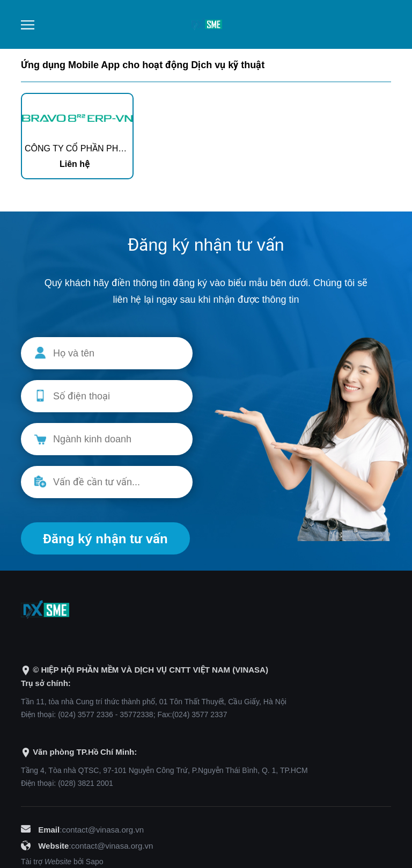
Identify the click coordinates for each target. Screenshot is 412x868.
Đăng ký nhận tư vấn (105, 539)
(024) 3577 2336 (86, 714)
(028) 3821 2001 (86, 783)
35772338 (136, 714)
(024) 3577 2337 (200, 714)
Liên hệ (75, 164)
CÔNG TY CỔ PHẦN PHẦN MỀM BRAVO (104, 148)
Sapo (95, 862)
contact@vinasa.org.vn (103, 830)
